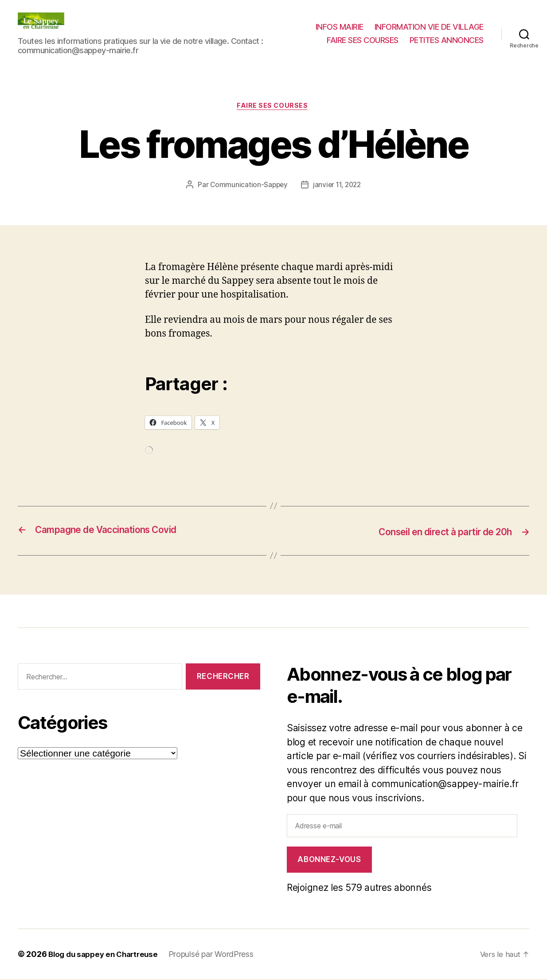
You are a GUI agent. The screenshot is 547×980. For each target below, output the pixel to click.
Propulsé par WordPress (218, 955)
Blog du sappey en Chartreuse (106, 955)
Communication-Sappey (247, 186)
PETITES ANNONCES (447, 40)
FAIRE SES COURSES (363, 40)
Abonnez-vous (329, 860)
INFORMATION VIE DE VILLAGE (429, 27)
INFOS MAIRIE (340, 27)
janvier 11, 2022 (338, 186)
